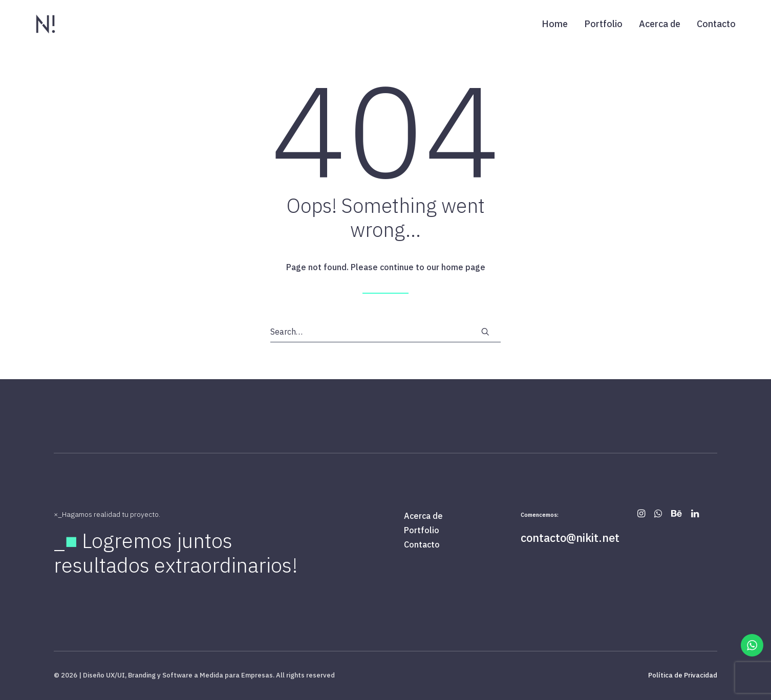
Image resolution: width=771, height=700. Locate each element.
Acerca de (660, 24)
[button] (485, 332)
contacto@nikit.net (570, 538)
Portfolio (603, 24)
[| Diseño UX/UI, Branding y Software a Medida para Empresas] (46, 24)
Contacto (716, 24)
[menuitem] (558, 24)
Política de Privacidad (683, 675)
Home (555, 24)
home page (463, 267)
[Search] (385, 332)
